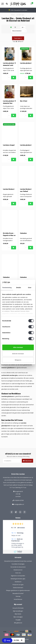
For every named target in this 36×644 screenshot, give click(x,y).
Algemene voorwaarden (18, 576)
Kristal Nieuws (18, 599)
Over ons (18, 573)
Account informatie (18, 608)
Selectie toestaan (18, 354)
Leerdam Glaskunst (9, 189)
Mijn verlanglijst (18, 617)
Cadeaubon (23, 233)
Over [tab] (30, 287)
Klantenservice (18, 570)
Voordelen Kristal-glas (18, 564)
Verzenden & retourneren (18, 567)
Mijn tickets (18, 614)
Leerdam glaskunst (26, 63)
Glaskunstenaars (18, 588)
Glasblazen (18, 582)
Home (13, 15)
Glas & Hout (24, 101)
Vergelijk (18, 620)
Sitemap (18, 596)
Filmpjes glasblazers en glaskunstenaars (18, 590)
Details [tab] (19, 287)
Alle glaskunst (18, 623)
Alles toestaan (18, 347)
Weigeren (18, 360)
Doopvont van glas (18, 585)
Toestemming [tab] (7, 287)
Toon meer (18, 38)
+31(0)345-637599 (19, 500)
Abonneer (27, 461)
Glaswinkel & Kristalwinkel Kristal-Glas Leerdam (18, 561)
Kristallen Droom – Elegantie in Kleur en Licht (9, 235)
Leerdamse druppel (9, 145)
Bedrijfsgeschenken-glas (18, 579)
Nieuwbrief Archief (18, 593)
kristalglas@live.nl (19, 504)
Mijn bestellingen (18, 611)
